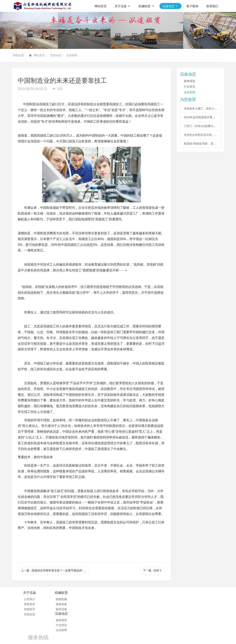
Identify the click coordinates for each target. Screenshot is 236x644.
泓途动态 (56, 55)
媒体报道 (190, 81)
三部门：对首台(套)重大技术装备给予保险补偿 (201, 126)
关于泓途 (29, 593)
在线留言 (29, 609)
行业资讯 (190, 87)
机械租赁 (65, 593)
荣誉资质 (29, 604)
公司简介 (29, 599)
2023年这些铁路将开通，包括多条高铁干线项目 (201, 117)
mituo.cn (142, 635)
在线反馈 (29, 614)
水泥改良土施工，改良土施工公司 (201, 108)
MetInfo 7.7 (112, 635)
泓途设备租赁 (118, 630)
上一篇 (55, 570)
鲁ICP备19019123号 (118, 625)
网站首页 (101, 6)
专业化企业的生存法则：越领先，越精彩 (201, 135)
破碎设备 (65, 609)
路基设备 (65, 604)
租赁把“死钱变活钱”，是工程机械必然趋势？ (201, 144)
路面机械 (65, 599)
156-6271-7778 (145, 604)
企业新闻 (72, 55)
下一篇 (152, 570)
